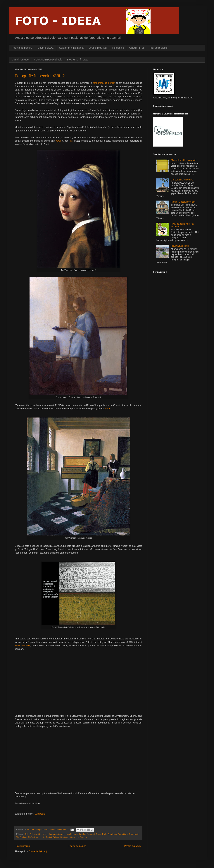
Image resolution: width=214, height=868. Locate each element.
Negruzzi (91, 834)
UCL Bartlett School (50, 837)
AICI (58, 141)
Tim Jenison (22, 837)
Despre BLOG (46, 48)
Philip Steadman (109, 834)
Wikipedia (40, 814)
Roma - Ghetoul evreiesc (183, 202)
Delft (27, 834)
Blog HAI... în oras (77, 60)
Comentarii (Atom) (38, 851)
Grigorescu (43, 834)
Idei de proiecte (159, 48)
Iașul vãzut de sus (180, 246)
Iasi (51, 834)
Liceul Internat (72, 834)
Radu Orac (123, 834)
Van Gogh (65, 837)
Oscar (99, 834)
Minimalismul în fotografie (184, 160)
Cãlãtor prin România (71, 48)
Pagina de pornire (22, 48)
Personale (118, 48)
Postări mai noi (23, 846)
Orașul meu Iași (98, 48)
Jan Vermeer (59, 834)
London (83, 834)
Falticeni (33, 834)
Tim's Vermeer (23, 645)
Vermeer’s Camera (78, 837)
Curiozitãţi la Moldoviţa (182, 180)
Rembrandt (133, 834)
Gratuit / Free (137, 48)
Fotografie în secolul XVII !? (40, 76)
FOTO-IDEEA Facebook (48, 60)
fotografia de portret (104, 83)
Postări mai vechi (133, 846)
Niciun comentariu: (59, 829)
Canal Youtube (20, 60)
